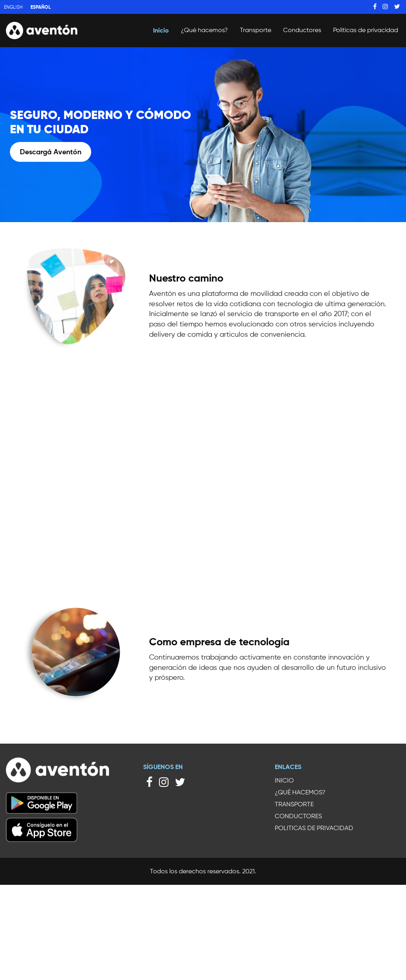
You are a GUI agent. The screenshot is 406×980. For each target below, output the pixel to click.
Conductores (302, 30)
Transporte (256, 30)
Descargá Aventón (51, 152)
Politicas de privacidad (366, 30)
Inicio (161, 30)
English (13, 7)
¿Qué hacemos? (204, 30)
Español (41, 7)
